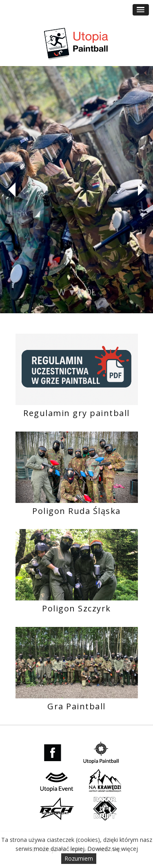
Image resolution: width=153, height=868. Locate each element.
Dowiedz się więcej (113, 849)
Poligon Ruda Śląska (76, 511)
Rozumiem (79, 858)
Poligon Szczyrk (76, 608)
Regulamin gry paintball (76, 413)
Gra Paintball (76, 706)
